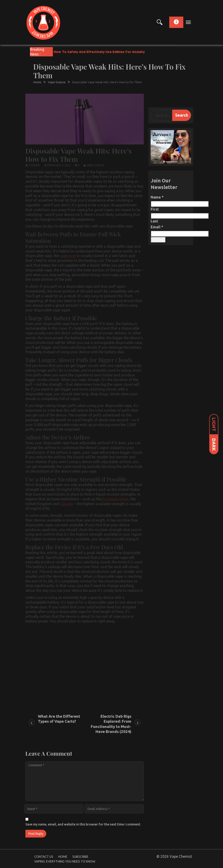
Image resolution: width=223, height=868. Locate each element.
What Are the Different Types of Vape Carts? (59, 719)
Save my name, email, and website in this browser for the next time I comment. (83, 824)
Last (154, 221)
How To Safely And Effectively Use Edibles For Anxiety (99, 52)
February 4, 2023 (59, 164)
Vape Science (96, 164)
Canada (67, 502)
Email (157, 227)
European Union (115, 497)
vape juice (68, 254)
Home (63, 857)
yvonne (34, 164)
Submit (158, 240)
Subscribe (80, 857)
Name (157, 197)
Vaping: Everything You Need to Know (65, 861)
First (155, 209)
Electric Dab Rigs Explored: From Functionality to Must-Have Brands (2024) (111, 724)
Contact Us (44, 857)
